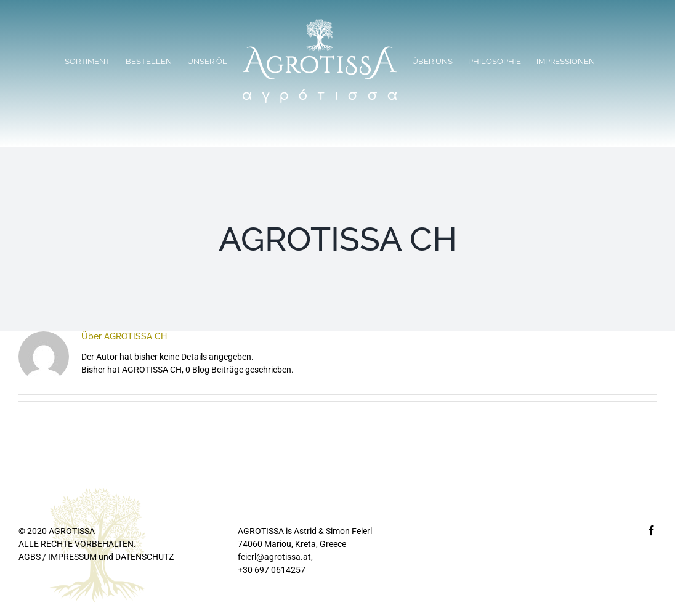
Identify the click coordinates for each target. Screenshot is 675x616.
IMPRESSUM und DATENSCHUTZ (111, 557)
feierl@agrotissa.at (274, 557)
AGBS (30, 557)
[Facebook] (652, 530)
